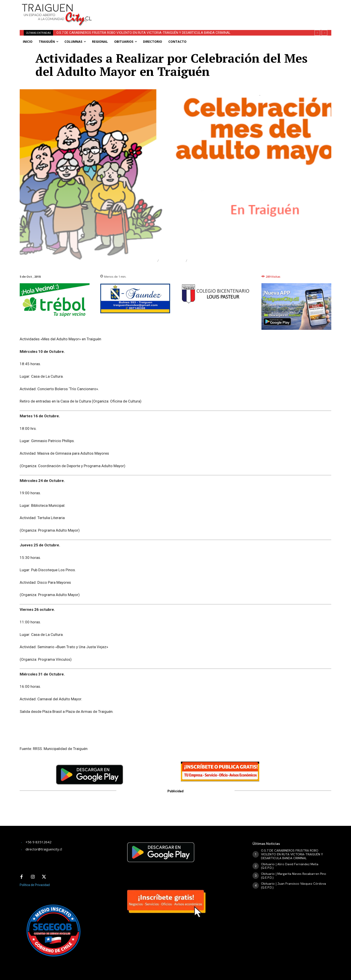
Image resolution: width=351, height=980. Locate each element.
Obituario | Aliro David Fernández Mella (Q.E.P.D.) (290, 866)
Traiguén (172, 261)
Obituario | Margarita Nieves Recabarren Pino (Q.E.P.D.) (294, 876)
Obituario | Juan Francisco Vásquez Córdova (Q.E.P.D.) (293, 885)
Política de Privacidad (35, 885)
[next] (324, 33)
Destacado (142, 261)
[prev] (317, 33)
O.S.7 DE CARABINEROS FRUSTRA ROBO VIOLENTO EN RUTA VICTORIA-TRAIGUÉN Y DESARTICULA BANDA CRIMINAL (143, 33)
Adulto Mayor (206, 261)
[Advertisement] (209, 10)
